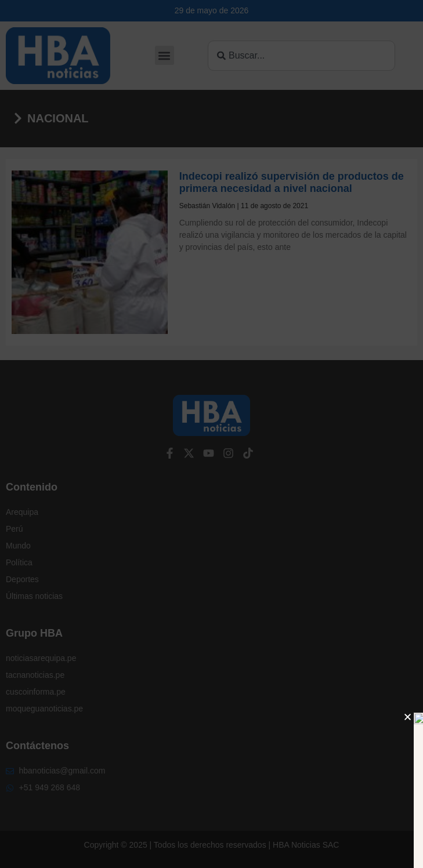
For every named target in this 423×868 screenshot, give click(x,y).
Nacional (58, 118)
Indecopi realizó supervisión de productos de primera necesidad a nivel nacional (292, 183)
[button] (164, 55)
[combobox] (301, 56)
